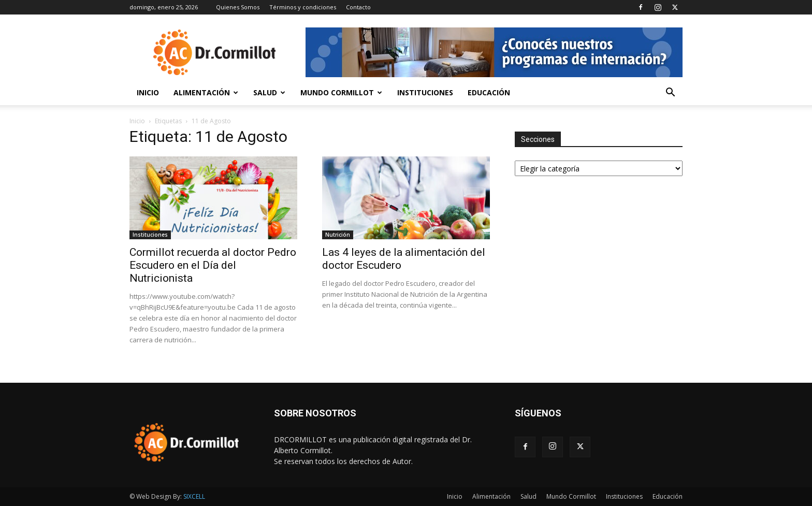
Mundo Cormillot (341, 92)
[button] (670, 93)
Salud (269, 92)
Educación (489, 92)
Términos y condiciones (303, 7)
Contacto (358, 7)
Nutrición (338, 235)
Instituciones (425, 92)
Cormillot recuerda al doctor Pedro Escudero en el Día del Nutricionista (213, 265)
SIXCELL (194, 496)
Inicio (148, 92)
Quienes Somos (238, 7)
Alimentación (206, 92)
